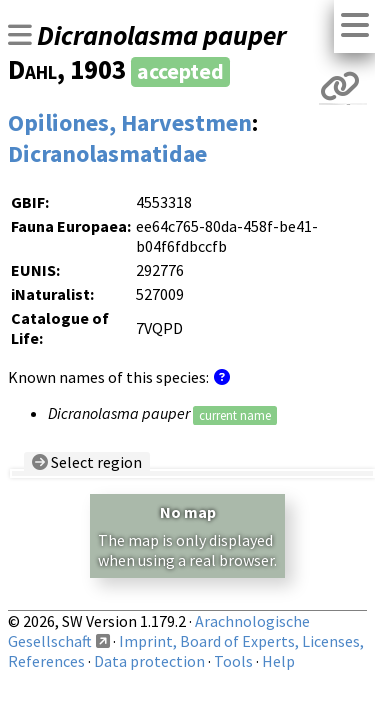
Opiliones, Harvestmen (130, 122)
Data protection (149, 661)
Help (278, 661)
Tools (233, 661)
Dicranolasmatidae (107, 153)
